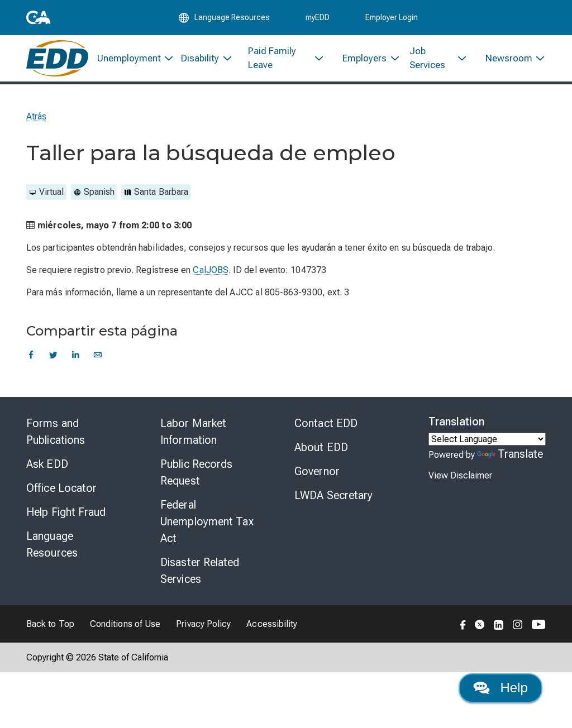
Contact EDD (326, 425)
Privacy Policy (203, 626)
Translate (510, 456)
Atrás (36, 119)
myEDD (318, 18)
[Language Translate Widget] (487, 441)
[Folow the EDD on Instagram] (518, 626)
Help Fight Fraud (66, 514)
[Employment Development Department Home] (57, 60)
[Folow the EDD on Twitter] (480, 626)
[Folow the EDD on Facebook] (463, 626)
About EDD (321, 449)
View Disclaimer (460, 478)
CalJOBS (211, 272)
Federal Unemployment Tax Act (207, 524)
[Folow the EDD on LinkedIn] (499, 626)
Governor (317, 473)
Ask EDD (47, 466)
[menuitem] (130, 60)
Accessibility (272, 626)
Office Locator (61, 490)
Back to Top (50, 626)
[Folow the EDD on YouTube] (539, 626)
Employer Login (392, 18)
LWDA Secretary (333, 497)
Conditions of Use (125, 626)
